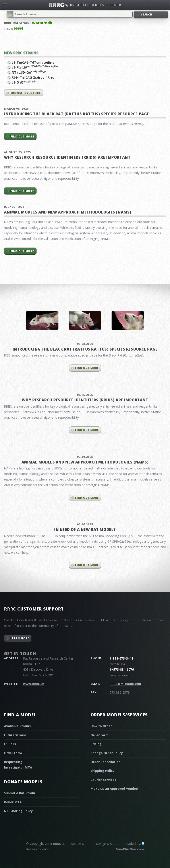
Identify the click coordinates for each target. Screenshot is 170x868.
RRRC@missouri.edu (125, 684)
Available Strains (17, 726)
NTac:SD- (29, 72)
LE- (35, 67)
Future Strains (15, 735)
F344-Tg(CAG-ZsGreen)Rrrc (33, 77)
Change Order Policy (107, 753)
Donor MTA (13, 802)
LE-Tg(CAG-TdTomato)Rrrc (33, 62)
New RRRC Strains (21, 53)
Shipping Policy (102, 771)
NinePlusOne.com (130, 849)
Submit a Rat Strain (19, 793)
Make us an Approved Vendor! (114, 789)
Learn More (20, 638)
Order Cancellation (105, 762)
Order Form (13, 753)
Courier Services (103, 780)
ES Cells (10, 744)
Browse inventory (26, 93)
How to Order (101, 726)
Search (147, 14)
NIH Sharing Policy (18, 811)
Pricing (96, 744)
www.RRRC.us (34, 684)
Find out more (22, 136)
